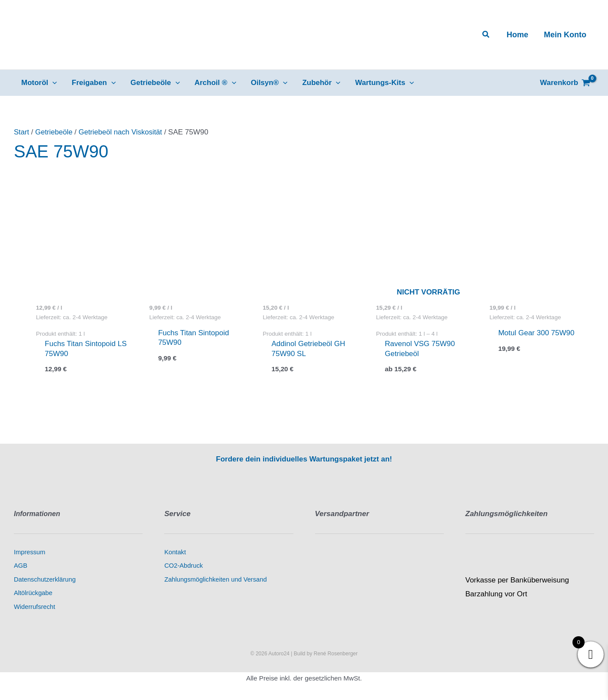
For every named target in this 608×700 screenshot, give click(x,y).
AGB (21, 566)
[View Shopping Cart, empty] (565, 83)
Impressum (29, 552)
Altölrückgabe (33, 593)
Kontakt (175, 552)
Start (22, 132)
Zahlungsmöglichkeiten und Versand (215, 579)
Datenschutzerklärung (45, 579)
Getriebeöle (55, 132)
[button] (486, 35)
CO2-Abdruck (184, 566)
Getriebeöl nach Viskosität (122, 132)
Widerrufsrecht (34, 607)
